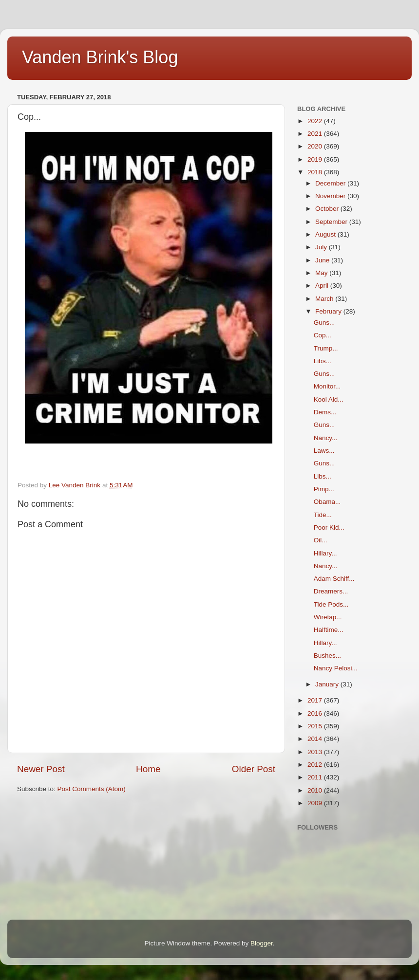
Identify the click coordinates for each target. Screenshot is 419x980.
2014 (316, 739)
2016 (316, 713)
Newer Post (41, 769)
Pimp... (324, 489)
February (329, 311)
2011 (316, 777)
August (326, 234)
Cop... (323, 335)
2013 (316, 752)
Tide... (323, 515)
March (325, 299)
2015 (316, 726)
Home (148, 769)
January (328, 684)
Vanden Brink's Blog (100, 57)
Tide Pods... (331, 604)
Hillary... (325, 553)
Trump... (326, 348)
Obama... (327, 502)
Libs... (323, 361)
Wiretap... (328, 617)
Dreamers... (331, 591)
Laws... (324, 451)
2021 (316, 134)
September (332, 222)
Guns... (324, 323)
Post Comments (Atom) (92, 789)
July (322, 247)
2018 (316, 172)
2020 (316, 146)
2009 (316, 803)
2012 (316, 765)
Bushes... (327, 656)
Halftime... (329, 630)
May (322, 273)
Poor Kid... (329, 527)
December (331, 183)
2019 (316, 159)
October (328, 209)
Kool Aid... (329, 399)
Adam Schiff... (334, 579)
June (323, 260)
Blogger (262, 943)
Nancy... (326, 438)
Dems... (325, 412)
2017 (316, 700)
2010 (316, 790)
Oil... (321, 540)
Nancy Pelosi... (336, 668)
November (331, 196)
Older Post (254, 769)
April (323, 286)
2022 (316, 121)
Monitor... (327, 386)
